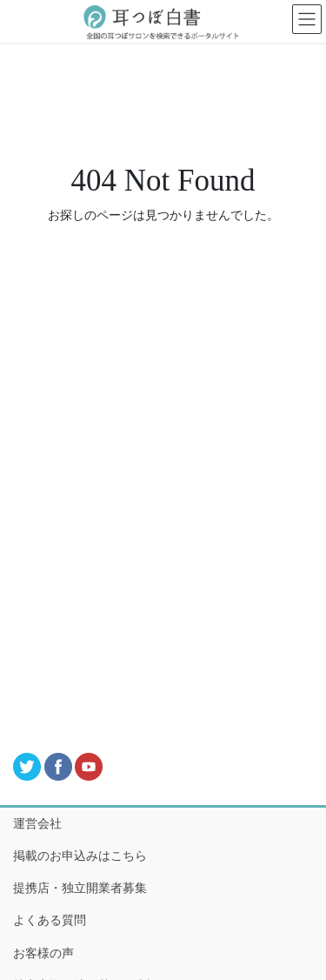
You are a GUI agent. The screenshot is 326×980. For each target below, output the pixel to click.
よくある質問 (50, 920)
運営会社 (37, 824)
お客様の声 (43, 953)
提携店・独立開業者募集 (80, 888)
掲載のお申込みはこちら (80, 856)
